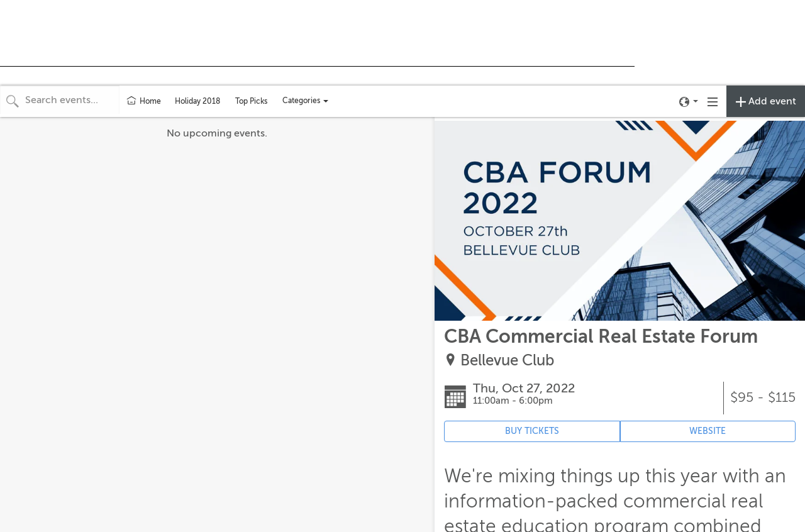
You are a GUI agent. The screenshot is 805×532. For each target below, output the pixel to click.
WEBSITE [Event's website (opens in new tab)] (708, 431)
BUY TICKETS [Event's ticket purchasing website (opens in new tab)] (532, 431)
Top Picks (251, 101)
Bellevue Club (507, 361)
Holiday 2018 (197, 101)
